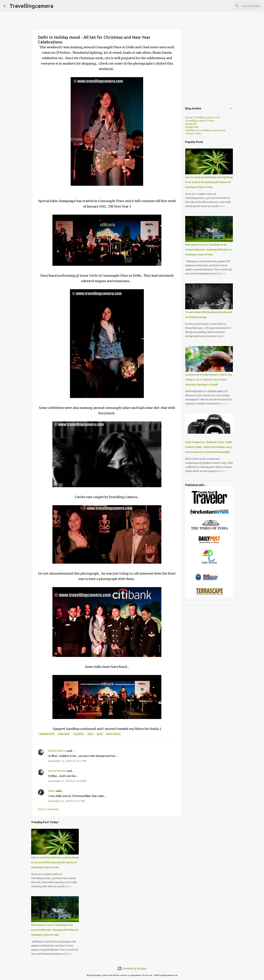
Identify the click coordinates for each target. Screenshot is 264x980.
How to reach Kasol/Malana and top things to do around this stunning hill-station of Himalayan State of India (55, 862)
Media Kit (191, 124)
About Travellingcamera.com (203, 117)
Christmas (64, 734)
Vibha (52, 791)
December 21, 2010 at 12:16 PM (67, 781)
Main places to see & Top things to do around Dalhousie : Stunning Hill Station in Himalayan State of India (55, 930)
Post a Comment (48, 809)
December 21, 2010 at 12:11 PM (67, 761)
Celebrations (47, 734)
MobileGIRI (192, 127)
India (100, 734)
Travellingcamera (31, 6)
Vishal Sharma (57, 751)
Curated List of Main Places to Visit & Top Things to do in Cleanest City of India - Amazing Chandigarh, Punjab (208, 380)
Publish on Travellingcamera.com (205, 130)
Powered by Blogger (132, 968)
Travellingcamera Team (200, 121)
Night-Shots (113, 734)
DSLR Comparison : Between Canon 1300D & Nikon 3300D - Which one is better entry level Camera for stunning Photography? (209, 447)
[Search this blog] (243, 6)
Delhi (90, 734)
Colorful (79, 734)
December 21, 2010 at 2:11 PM (67, 801)
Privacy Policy (194, 134)
